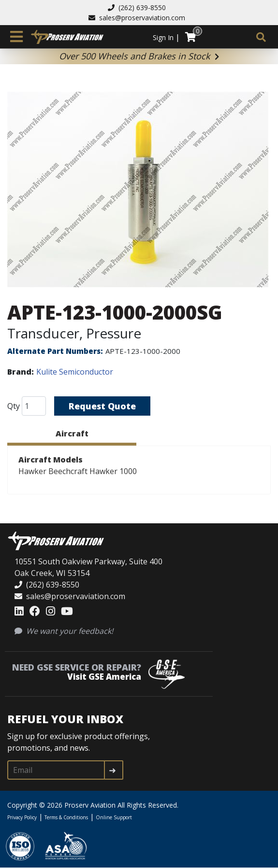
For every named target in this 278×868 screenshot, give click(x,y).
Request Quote (102, 406)
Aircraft (72, 434)
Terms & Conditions (66, 817)
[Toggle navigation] (16, 37)
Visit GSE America (104, 677)
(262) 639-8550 (137, 7)
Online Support (114, 817)
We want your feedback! (64, 631)
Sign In (163, 37)
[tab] (72, 435)
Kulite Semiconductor (75, 372)
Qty (14, 406)
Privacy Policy (22, 817)
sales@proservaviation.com (137, 18)
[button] (139, 189)
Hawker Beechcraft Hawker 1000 (78, 471)
